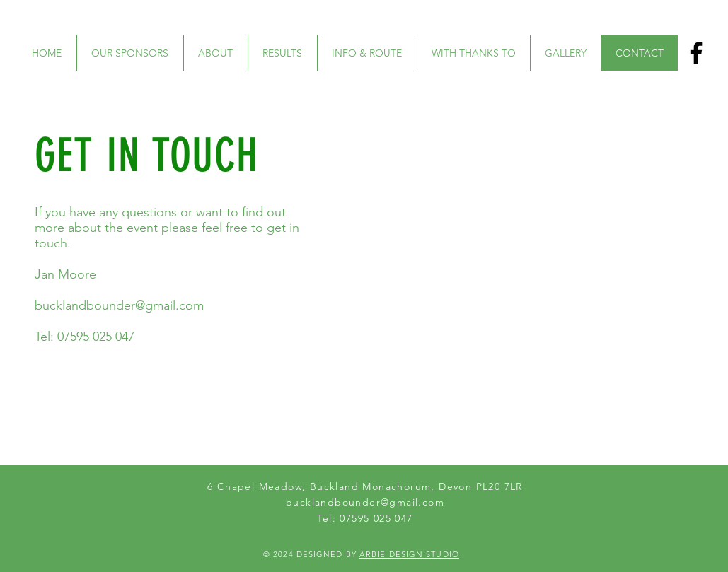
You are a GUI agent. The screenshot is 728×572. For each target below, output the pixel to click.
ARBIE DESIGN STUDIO (409, 554)
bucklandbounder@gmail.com (119, 305)
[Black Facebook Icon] (696, 53)
